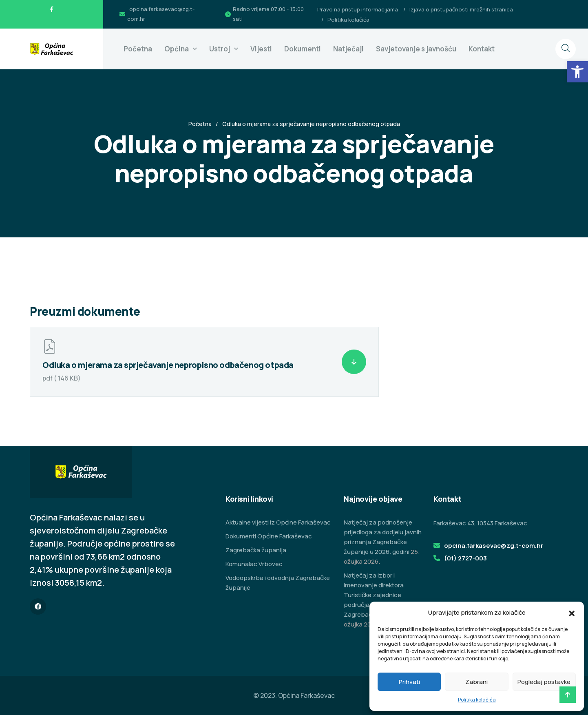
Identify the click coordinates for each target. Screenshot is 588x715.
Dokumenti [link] (303, 49)
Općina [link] (177, 49)
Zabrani (476, 682)
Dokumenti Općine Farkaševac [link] (269, 536)
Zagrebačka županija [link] (256, 550)
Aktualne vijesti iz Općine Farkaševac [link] (278, 522)
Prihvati (409, 682)
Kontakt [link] (482, 49)
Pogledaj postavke (544, 682)
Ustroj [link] (220, 49)
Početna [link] (138, 49)
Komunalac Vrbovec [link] (254, 564)
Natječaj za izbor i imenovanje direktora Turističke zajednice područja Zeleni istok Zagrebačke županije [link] (374, 595)
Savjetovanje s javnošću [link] (416, 49)
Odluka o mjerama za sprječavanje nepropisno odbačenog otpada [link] (168, 365)
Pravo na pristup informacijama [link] (358, 9)
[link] (577, 72)
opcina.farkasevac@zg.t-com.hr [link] (494, 546)
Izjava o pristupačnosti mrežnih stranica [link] (461, 9)
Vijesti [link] (261, 49)
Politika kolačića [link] (477, 700)
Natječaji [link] (348, 49)
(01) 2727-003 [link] (465, 558)
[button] (572, 613)
